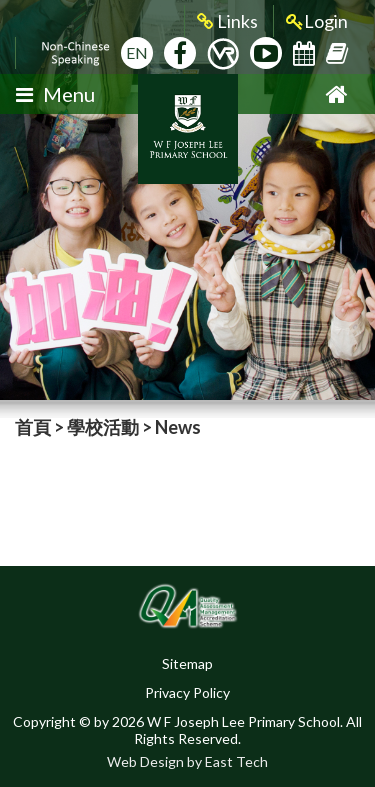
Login (317, 21)
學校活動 (103, 427)
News (178, 427)
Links (227, 21)
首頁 (33, 427)
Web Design (145, 761)
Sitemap (187, 663)
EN (137, 52)
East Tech (236, 761)
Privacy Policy (187, 692)
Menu (55, 94)
